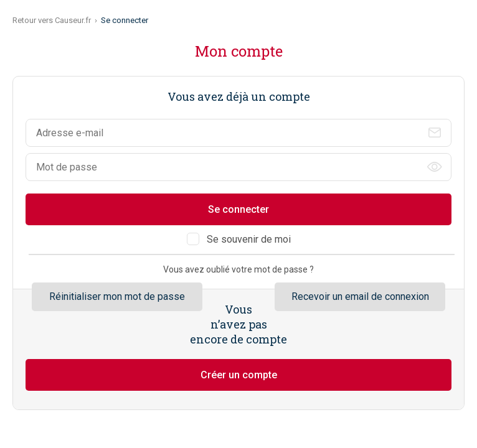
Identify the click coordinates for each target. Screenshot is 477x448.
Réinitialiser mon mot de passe (117, 296)
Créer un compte (239, 375)
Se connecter (238, 209)
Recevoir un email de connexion (360, 296)
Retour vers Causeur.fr (52, 20)
